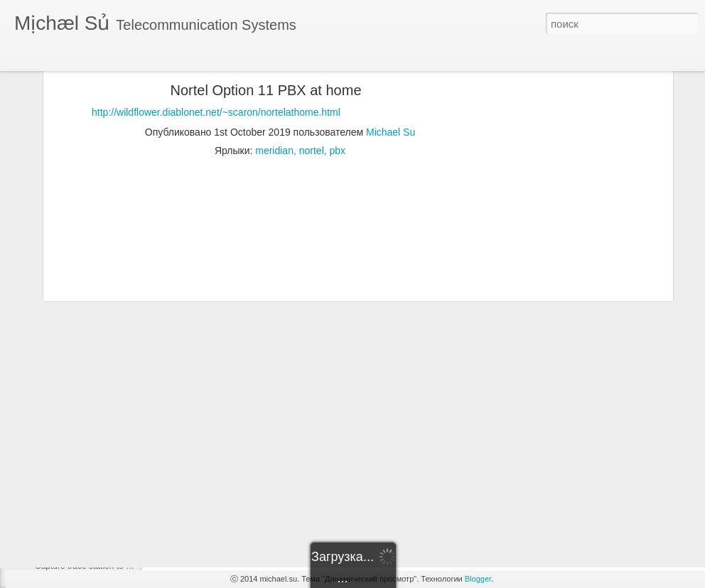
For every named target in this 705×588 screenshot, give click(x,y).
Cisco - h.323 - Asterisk (79, 534)
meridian (274, 85)
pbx (338, 85)
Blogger (478, 579)
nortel (312, 85)
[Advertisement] (547, 247)
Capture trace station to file (86, 566)
